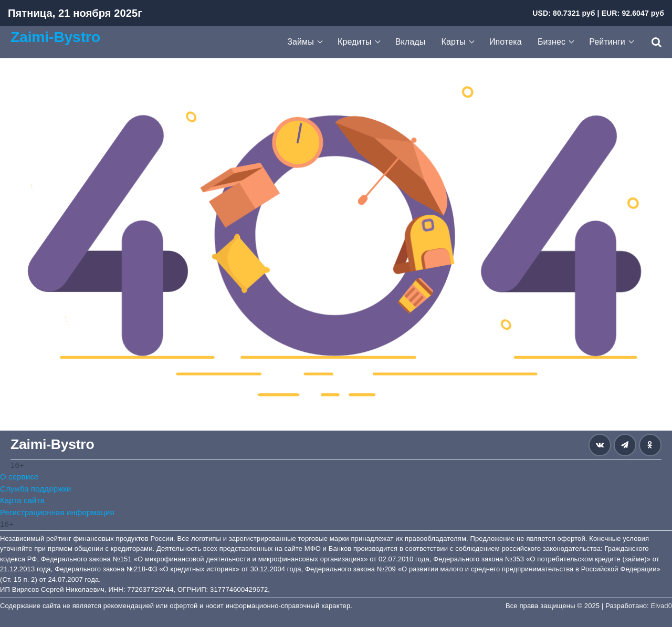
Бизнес (552, 42)
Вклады (411, 42)
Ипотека (506, 42)
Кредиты (355, 42)
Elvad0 (661, 606)
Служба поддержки (35, 489)
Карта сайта (22, 500)
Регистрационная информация (57, 512)
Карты (454, 42)
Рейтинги (607, 42)
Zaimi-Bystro (55, 37)
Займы (301, 42)
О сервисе (19, 477)
